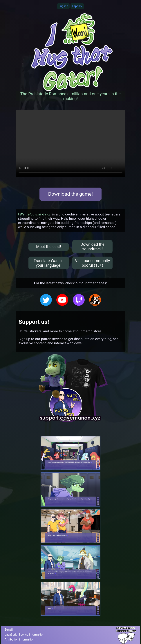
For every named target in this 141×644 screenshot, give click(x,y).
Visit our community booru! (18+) (92, 263)
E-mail (9, 630)
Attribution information (19, 640)
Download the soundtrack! (92, 247)
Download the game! (70, 194)
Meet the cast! (49, 247)
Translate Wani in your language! (49, 263)
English (63, 6)
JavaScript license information (24, 635)
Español (77, 6)
